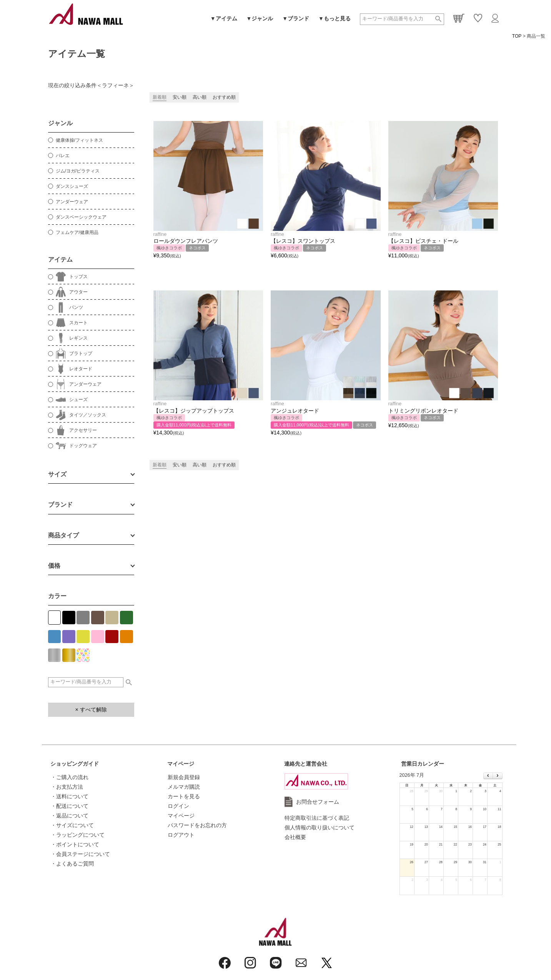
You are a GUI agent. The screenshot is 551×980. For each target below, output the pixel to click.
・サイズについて (72, 825)
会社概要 (295, 837)
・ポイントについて (75, 844)
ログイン (178, 806)
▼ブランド (296, 18)
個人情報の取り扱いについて (320, 827)
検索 (438, 19)
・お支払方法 (67, 787)
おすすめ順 (224, 97)
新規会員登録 (184, 777)
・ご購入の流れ (70, 777)
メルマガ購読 (184, 787)
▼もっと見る (335, 18)
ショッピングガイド (75, 764)
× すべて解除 (91, 710)
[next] (497, 776)
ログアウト (181, 835)
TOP (517, 36)
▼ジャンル (260, 18)
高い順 (200, 97)
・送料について (70, 796)
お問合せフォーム (318, 802)
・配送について (70, 806)
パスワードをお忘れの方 (197, 825)
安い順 (180, 97)
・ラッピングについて (78, 835)
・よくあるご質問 (72, 864)
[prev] (488, 776)
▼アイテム (224, 18)
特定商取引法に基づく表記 (317, 818)
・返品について (70, 816)
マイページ (181, 764)
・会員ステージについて (80, 854)
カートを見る (184, 796)
